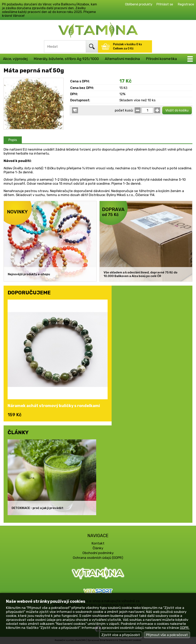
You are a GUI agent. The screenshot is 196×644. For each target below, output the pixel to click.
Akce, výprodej (15, 59)
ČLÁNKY (18, 432)
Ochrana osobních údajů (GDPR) (98, 558)
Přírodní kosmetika (161, 59)
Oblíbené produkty (139, 4)
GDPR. (185, 628)
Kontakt (98, 543)
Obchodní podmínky (98, 553)
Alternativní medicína (122, 59)
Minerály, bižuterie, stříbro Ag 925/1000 (66, 59)
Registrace (186, 4)
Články (98, 548)
